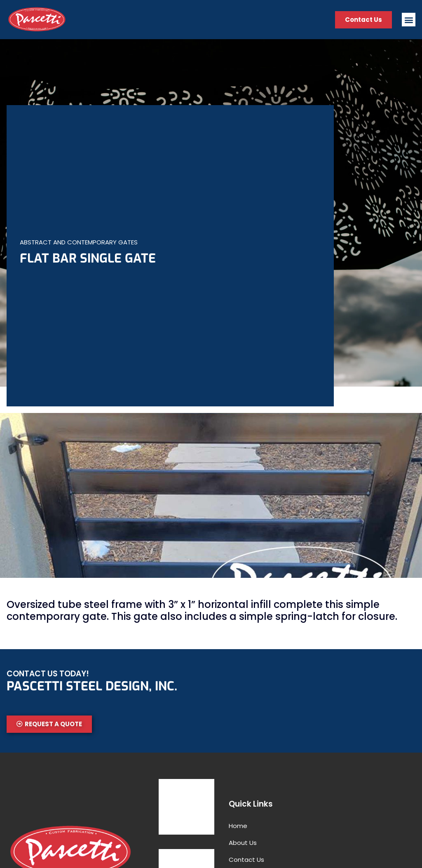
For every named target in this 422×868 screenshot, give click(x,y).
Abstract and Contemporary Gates (79, 242)
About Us (243, 843)
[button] (409, 20)
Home (238, 826)
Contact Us (246, 860)
